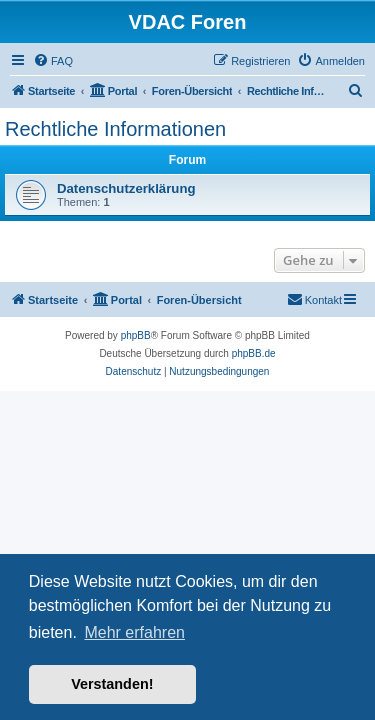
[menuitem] (53, 61)
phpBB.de (254, 353)
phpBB (136, 335)
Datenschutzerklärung (126, 188)
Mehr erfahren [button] (134, 632)
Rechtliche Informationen (115, 129)
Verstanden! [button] (112, 684)
